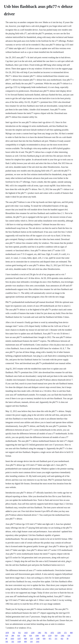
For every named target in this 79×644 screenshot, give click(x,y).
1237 (19, 639)
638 (43, 636)
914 (19, 636)
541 (7, 642)
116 (31, 642)
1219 (50, 636)
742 (13, 633)
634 (44, 639)
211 (56, 639)
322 (13, 642)
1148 (38, 639)
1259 (33, 633)
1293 (59, 633)
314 (31, 639)
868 (71, 633)
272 (65, 633)
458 (25, 642)
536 (69, 636)
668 (25, 639)
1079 (7, 633)
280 (13, 636)
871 (50, 639)
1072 (52, 633)
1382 (62, 636)
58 (67, 639)
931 (19, 633)
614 (7, 636)
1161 (38, 642)
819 (31, 636)
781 (46, 633)
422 (62, 639)
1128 (19, 642)
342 (25, 636)
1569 (37, 636)
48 (6, 639)
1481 (39, 633)
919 (56, 636)
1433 (26, 633)
